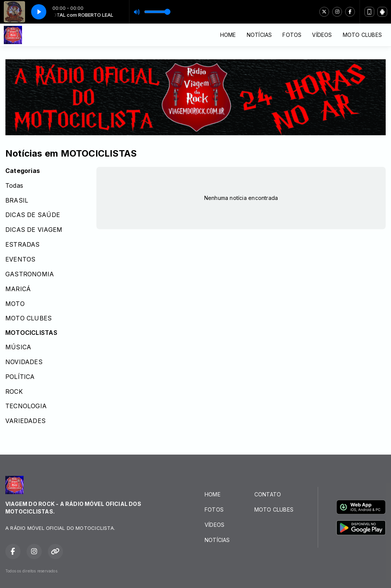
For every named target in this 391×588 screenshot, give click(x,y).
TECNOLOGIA (26, 406)
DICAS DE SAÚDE (33, 215)
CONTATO (268, 494)
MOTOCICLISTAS (31, 333)
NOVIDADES (24, 362)
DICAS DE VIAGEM (34, 230)
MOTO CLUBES (362, 35)
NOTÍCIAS (259, 35)
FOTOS (292, 35)
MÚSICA (18, 347)
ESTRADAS (23, 245)
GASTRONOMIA (30, 274)
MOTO (15, 304)
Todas (14, 186)
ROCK (14, 392)
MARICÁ (18, 289)
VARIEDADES (25, 421)
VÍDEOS (322, 35)
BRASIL (17, 200)
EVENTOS (20, 259)
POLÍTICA (20, 377)
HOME (228, 35)
